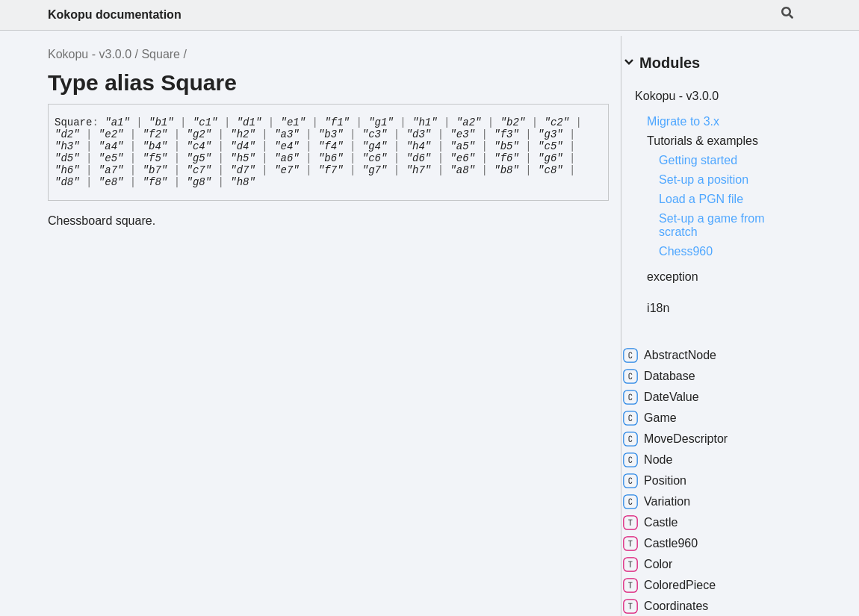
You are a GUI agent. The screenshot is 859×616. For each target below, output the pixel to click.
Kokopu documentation (115, 15)
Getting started (716, 154)
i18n (676, 302)
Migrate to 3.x (701, 115)
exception (691, 271)
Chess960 (704, 245)
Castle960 (678, 538)
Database (677, 370)
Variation (675, 496)
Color (666, 559)
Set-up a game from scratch (729, 219)
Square (161, 54)
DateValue (679, 391)
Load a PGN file (719, 193)
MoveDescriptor (693, 433)
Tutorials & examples (720, 135)
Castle (668, 517)
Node (666, 454)
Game (668, 412)
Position (673, 475)
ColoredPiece (687, 579)
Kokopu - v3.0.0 (90, 54)
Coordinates (683, 600)
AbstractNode (688, 349)
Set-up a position (722, 174)
